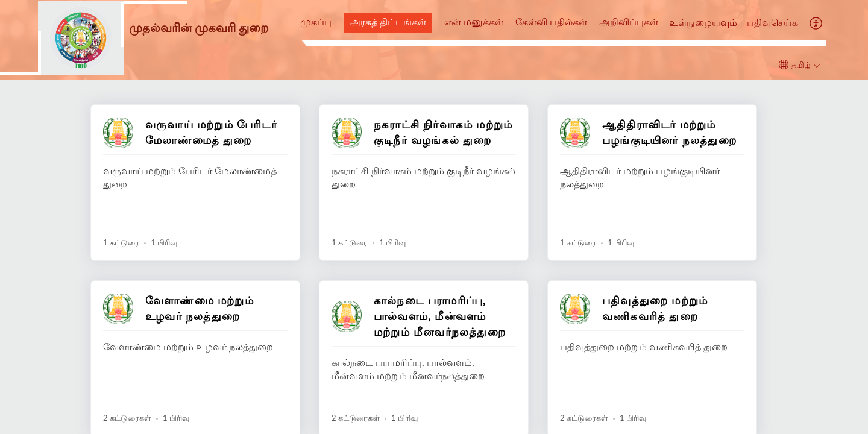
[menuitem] (703, 24)
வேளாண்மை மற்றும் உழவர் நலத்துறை (200, 308)
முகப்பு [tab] (316, 22)
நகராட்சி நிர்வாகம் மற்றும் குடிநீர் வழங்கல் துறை (443, 132)
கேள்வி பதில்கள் (551, 22)
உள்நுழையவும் (703, 22)
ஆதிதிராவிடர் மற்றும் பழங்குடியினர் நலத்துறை (669, 132)
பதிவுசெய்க (772, 22)
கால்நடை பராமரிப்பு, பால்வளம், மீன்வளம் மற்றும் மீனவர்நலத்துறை (440, 316)
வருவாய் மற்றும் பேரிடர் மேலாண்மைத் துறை (211, 132)
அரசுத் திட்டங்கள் (388, 22)
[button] (816, 23)
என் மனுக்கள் (474, 22)
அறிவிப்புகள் (629, 22)
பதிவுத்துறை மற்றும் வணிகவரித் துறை (655, 308)
